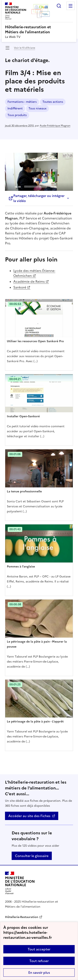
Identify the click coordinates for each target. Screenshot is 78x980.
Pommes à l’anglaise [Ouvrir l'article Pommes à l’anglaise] (21, 567)
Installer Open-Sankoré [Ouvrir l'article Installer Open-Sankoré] (23, 416)
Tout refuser (39, 961)
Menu (71, 6)
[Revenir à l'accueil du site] (20, 883)
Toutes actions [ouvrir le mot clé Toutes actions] (53, 102)
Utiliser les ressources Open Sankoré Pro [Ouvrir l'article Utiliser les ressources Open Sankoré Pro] (35, 341)
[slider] (36, 187)
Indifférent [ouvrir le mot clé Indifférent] (15, 108)
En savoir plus (39, 973)
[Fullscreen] (67, 186)
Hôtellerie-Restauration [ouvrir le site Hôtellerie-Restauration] (22, 917)
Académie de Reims (29, 281)
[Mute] (61, 186)
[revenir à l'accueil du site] (39, 30)
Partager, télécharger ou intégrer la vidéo (36, 198)
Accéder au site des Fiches (29, 816)
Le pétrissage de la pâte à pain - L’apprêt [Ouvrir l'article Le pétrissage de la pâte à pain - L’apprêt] (35, 722)
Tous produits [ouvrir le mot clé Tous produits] (17, 115)
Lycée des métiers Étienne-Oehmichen (34, 273)
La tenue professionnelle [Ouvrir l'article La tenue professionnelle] (24, 491)
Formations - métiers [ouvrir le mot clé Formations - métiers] (22, 102)
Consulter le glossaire (32, 856)
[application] (39, 172)
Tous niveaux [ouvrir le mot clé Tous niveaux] (37, 108)
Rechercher (59, 6)
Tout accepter (39, 949)
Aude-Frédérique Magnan (55, 126)
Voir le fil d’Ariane (25, 48)
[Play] (39, 172)
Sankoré (20, 287)
